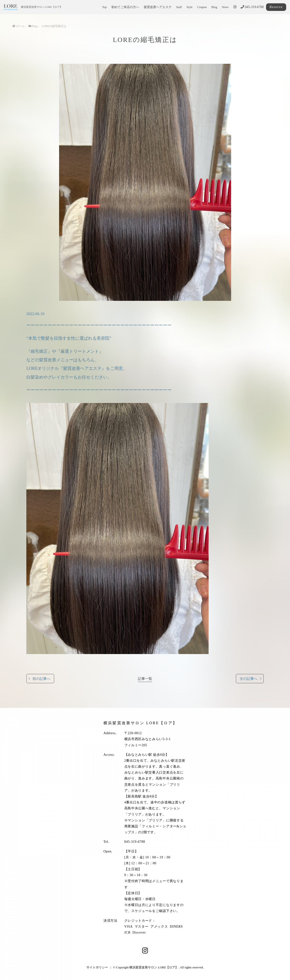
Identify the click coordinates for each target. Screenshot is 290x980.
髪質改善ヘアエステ (158, 7)
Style (190, 7)
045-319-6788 (252, 7)
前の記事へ (41, 679)
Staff (179, 7)
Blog (214, 7)
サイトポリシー (97, 967)
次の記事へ (249, 679)
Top (104, 7)
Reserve (276, 7)
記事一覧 (145, 679)
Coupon (202, 7)
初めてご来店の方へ (125, 7)
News (225, 7)
